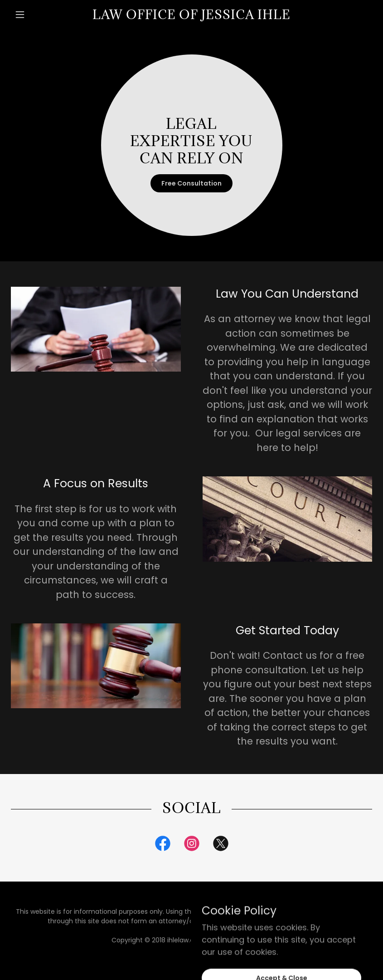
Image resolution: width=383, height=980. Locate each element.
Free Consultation (191, 183)
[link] (192, 16)
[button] (38, 15)
